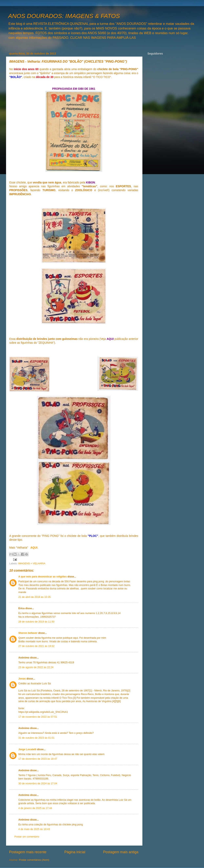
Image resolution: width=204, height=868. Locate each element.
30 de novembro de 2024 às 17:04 (38, 784)
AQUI (34, 548)
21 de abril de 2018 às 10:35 (35, 597)
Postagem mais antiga (121, 852)
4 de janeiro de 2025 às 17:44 (35, 808)
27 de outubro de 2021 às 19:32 (36, 646)
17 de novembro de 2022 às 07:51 (38, 717)
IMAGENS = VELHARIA (32, 564)
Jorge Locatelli (27, 749)
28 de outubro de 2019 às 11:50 (36, 622)
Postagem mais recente (28, 852)
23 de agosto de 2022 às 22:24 (36, 667)
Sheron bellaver (28, 633)
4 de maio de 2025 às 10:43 (34, 829)
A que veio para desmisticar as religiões (43, 577)
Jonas (22, 679)
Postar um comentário (27, 837)
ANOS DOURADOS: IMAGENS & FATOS (64, 16)
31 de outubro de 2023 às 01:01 (36, 738)
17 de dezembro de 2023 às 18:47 (38, 759)
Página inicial (75, 852)
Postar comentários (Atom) (34, 860)
